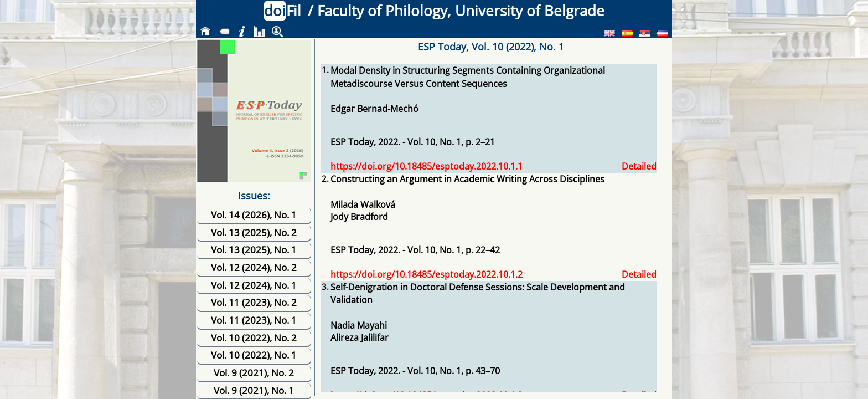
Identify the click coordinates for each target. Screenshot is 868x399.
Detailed (639, 166)
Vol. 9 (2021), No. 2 (254, 373)
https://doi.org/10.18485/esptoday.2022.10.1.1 (427, 166)
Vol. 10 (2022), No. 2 (254, 338)
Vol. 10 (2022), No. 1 (254, 355)
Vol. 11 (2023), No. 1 (254, 320)
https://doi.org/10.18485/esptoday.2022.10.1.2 (427, 274)
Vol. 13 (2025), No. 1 (254, 250)
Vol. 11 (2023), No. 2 (254, 302)
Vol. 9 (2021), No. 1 (254, 390)
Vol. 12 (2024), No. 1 (254, 285)
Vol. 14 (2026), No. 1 (254, 215)
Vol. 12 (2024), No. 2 (254, 267)
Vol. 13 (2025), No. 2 (254, 232)
